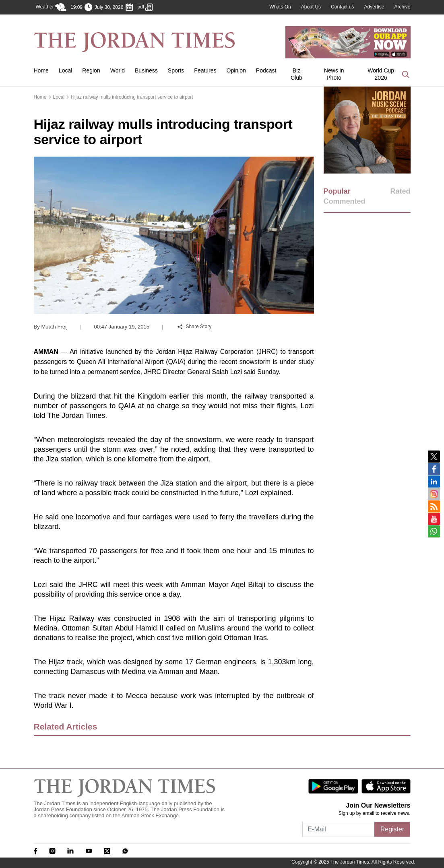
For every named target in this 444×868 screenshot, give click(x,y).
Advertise (374, 7)
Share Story (194, 327)
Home (41, 70)
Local (65, 70)
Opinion (236, 70)
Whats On (280, 7)
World (118, 70)
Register (392, 829)
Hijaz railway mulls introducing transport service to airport (132, 97)
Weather (51, 7)
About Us (311, 7)
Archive (402, 7)
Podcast (266, 70)
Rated (400, 191)
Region (91, 70)
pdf (145, 7)
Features (205, 70)
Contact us (342, 7)
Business (146, 70)
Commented (345, 201)
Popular (337, 191)
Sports (176, 70)
